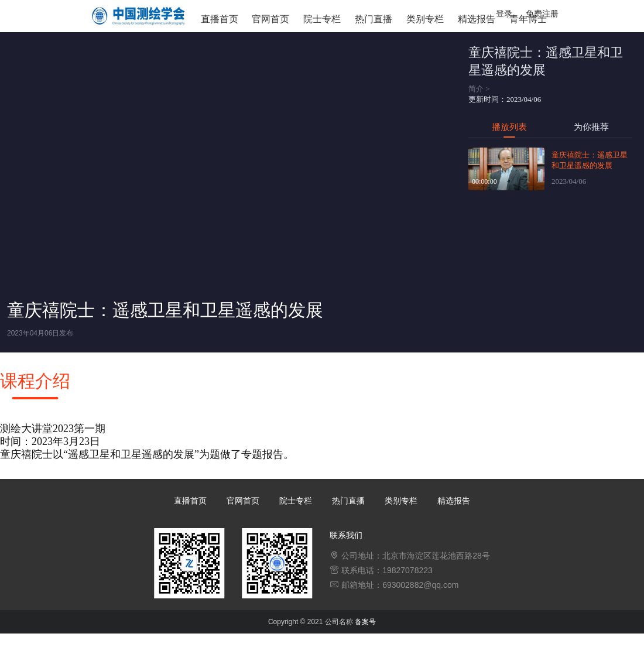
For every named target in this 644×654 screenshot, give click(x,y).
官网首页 (270, 19)
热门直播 (374, 19)
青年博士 (528, 19)
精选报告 (477, 19)
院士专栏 (322, 19)
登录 (504, 13)
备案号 (365, 622)
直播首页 (220, 19)
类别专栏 (425, 19)
